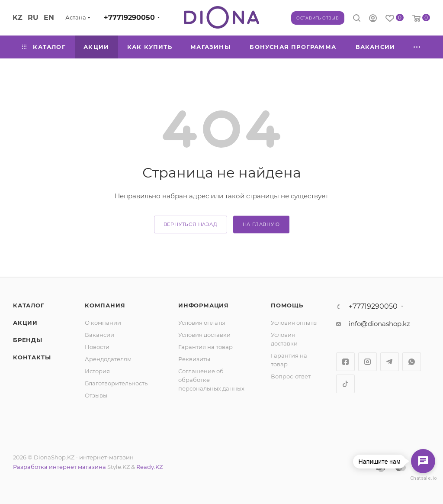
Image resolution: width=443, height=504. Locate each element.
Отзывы (96, 395)
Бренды (28, 340)
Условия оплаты (202, 323)
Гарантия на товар (205, 347)
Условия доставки (204, 335)
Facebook (345, 362)
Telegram (390, 362)
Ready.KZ (149, 467)
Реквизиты (194, 359)
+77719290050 (129, 18)
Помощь (287, 305)
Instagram (368, 362)
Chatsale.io (423, 478)
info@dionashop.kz (379, 324)
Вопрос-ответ (291, 376)
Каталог (29, 305)
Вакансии (100, 335)
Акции (25, 323)
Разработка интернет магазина (59, 467)
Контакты (32, 357)
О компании (103, 323)
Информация (204, 305)
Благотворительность (116, 383)
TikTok (345, 384)
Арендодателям (108, 359)
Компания (105, 305)
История (97, 371)
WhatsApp (412, 362)
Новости (97, 347)
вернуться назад (191, 224)
